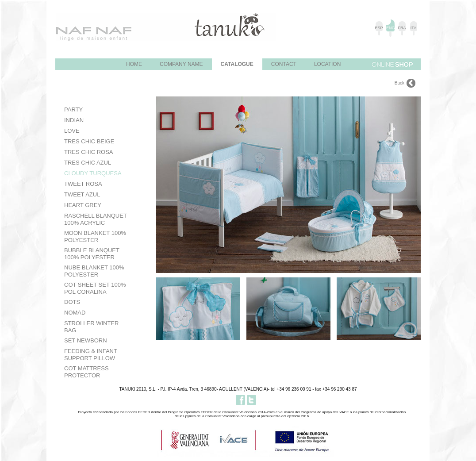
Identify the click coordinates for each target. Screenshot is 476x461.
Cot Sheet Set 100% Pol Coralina (95, 288)
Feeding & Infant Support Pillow (91, 355)
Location (327, 64)
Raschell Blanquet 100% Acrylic (96, 219)
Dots (72, 302)
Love (72, 131)
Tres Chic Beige (89, 141)
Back (399, 83)
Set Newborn (86, 340)
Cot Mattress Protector (86, 372)
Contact (284, 64)
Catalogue (237, 64)
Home (134, 64)
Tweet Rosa (83, 184)
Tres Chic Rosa (89, 152)
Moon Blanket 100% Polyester (95, 236)
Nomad (75, 313)
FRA (402, 28)
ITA (413, 28)
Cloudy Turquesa (93, 173)
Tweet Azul (82, 194)
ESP (379, 28)
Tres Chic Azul (88, 163)
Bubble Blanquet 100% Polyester (92, 254)
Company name (181, 64)
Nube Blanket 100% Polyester (94, 271)
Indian (74, 120)
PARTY (73, 109)
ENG (390, 28)
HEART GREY (83, 205)
